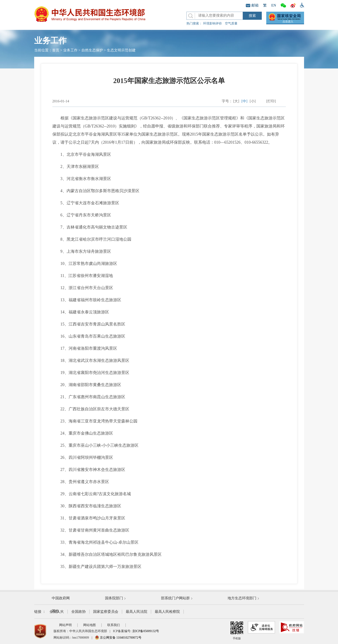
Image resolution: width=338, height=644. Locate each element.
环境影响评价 (213, 23)
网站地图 (90, 625)
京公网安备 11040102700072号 (118, 638)
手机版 (237, 631)
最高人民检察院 (167, 612)
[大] (236, 101)
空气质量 (231, 23)
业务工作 (70, 50)
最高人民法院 (137, 612)
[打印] (271, 101)
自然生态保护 (92, 50)
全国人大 (57, 612)
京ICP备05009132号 (146, 631)
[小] (253, 101)
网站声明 (65, 625)
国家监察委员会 (106, 612)
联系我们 (114, 625)
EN (274, 5)
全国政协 (78, 612)
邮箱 (252, 5)
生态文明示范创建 (121, 50)
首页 (56, 50)
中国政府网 (61, 598)
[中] (245, 101)
